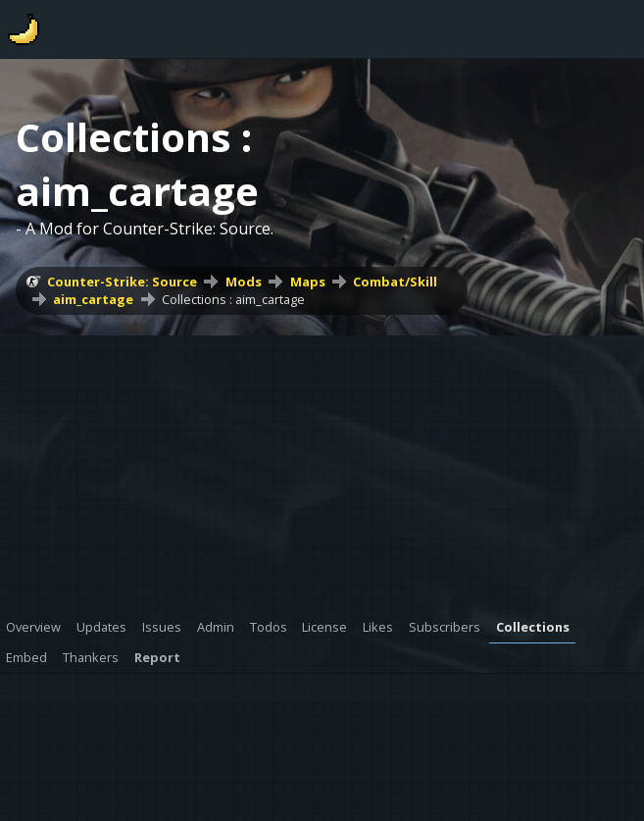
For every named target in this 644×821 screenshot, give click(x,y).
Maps (308, 282)
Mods (244, 282)
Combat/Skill (395, 282)
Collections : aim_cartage (233, 299)
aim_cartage (93, 299)
